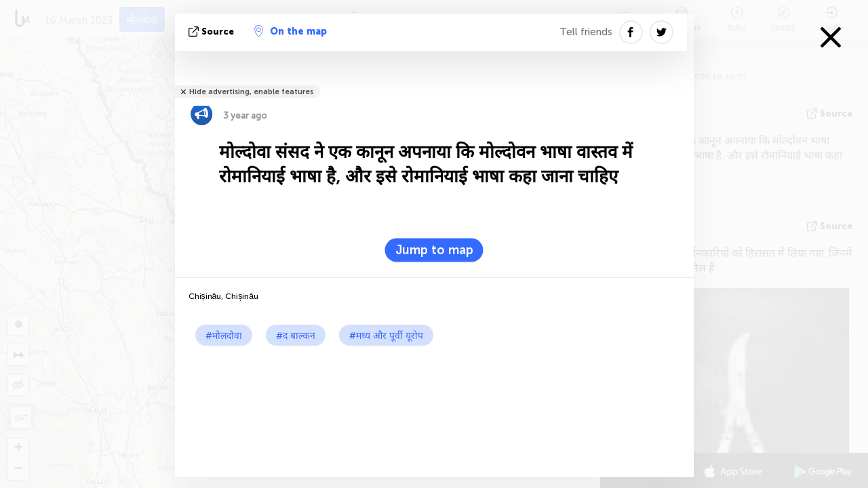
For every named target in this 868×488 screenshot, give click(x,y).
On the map (291, 31)
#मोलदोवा (224, 336)
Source (213, 32)
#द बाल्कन (296, 336)
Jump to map (434, 250)
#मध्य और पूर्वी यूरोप (386, 336)
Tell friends (586, 32)
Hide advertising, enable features (251, 92)
